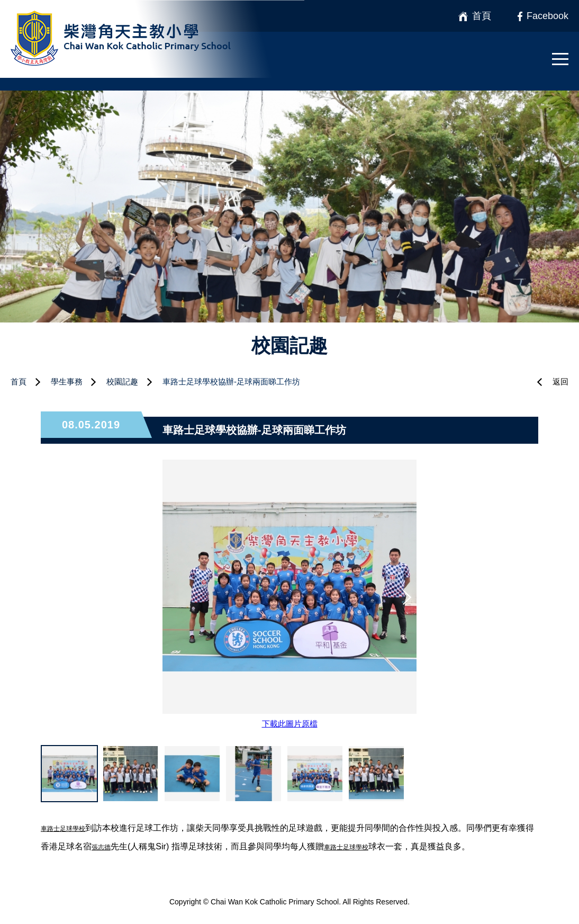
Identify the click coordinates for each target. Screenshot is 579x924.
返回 (560, 382)
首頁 (19, 382)
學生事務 (67, 382)
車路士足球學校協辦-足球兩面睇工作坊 (231, 382)
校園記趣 (122, 382)
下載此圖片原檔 (290, 724)
